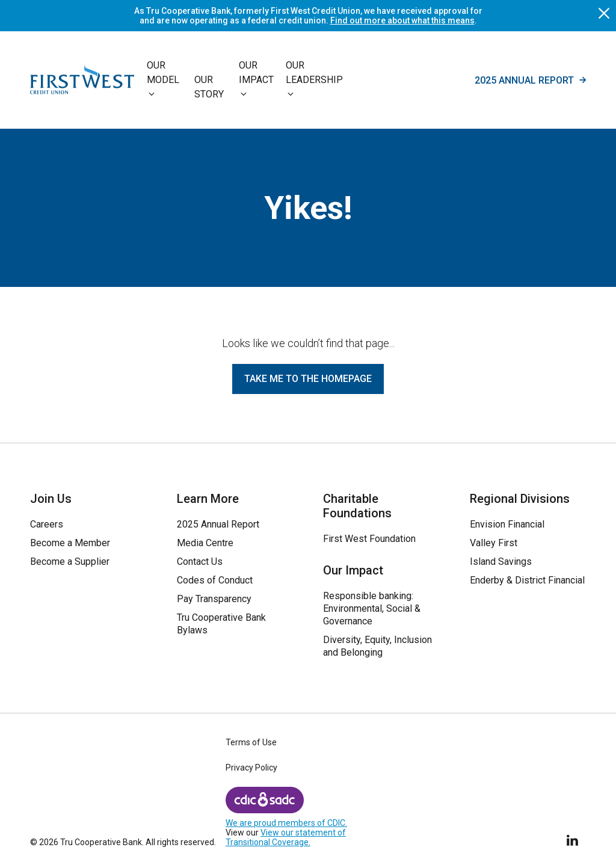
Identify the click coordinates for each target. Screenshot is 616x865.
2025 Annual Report (530, 80)
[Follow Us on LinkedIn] (573, 838)
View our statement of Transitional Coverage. (286, 837)
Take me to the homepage (308, 379)
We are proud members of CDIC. (286, 823)
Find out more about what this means (402, 20)
